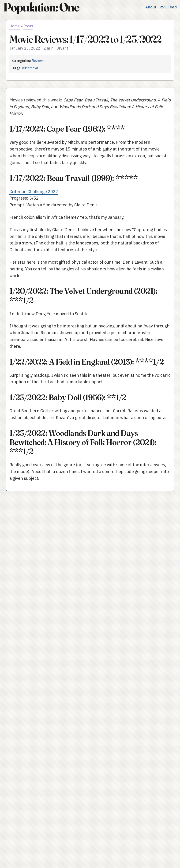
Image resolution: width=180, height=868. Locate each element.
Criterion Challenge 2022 (34, 192)
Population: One (41, 7)
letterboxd (30, 68)
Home (15, 26)
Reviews (38, 61)
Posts (28, 26)
